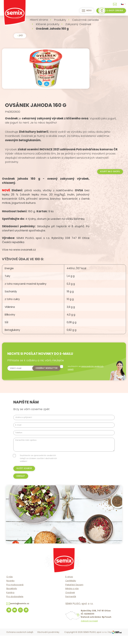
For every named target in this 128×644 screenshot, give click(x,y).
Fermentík (71, 605)
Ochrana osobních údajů (20, 641)
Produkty (60, 20)
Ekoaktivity (12, 597)
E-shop (69, 585)
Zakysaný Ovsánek (78, 24)
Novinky (10, 589)
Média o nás (72, 597)
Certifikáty (71, 589)
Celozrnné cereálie (85, 20)
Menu (86, 11)
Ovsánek (70, 601)
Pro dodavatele (15, 605)
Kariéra (10, 601)
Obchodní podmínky (48, 641)
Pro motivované (15, 593)
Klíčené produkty (48, 24)
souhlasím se (88, 377)
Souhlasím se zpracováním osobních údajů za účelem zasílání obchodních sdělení (38, 467)
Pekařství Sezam (74, 593)
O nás (9, 585)
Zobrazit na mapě (89, 630)
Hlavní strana (39, 20)
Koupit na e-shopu (110, 180)
